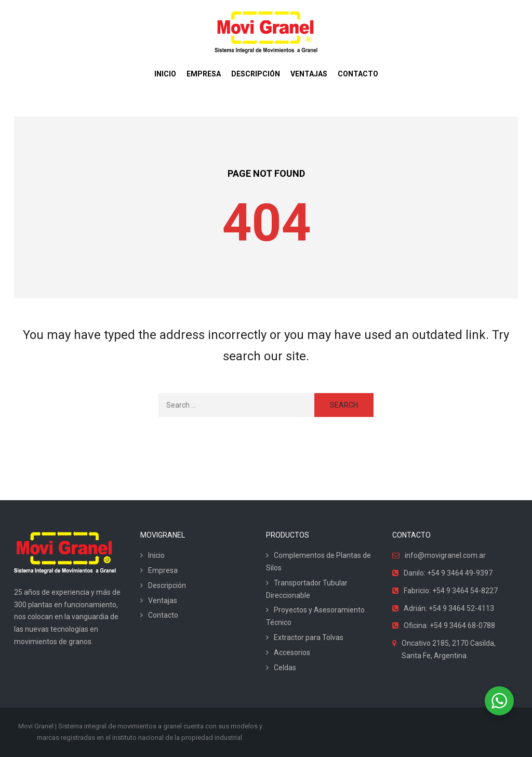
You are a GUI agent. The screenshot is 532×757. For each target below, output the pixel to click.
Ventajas (163, 601)
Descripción (167, 585)
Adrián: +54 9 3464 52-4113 (449, 608)
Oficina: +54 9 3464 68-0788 (449, 625)
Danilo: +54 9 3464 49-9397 (448, 573)
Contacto (163, 615)
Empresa (163, 570)
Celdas (285, 668)
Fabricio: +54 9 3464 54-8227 (451, 591)
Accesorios (292, 652)
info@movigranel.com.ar (445, 555)
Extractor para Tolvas (309, 637)
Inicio (156, 555)
